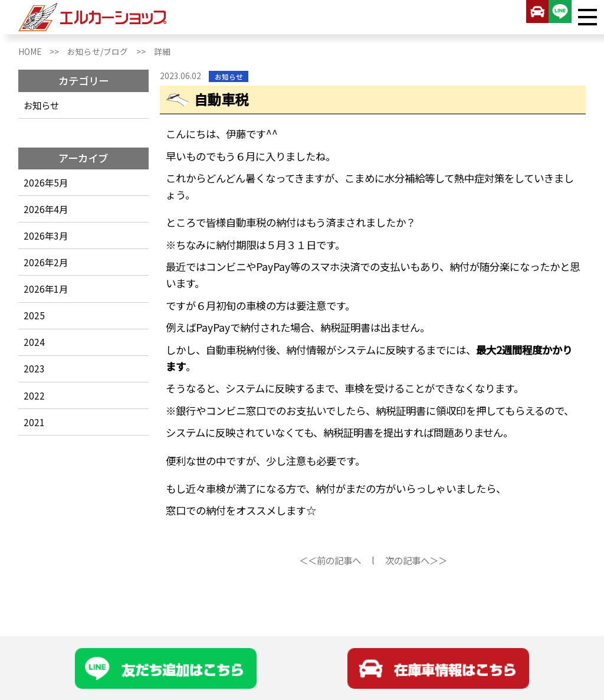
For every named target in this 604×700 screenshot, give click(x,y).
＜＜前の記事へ (330, 560)
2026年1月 (46, 289)
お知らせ (41, 105)
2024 (34, 342)
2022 (34, 395)
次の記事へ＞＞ (416, 560)
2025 (34, 315)
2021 (34, 422)
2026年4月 (46, 209)
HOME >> (43, 51)
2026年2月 (46, 262)
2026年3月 (46, 235)
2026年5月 (46, 182)
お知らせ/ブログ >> (111, 51)
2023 (34, 368)
